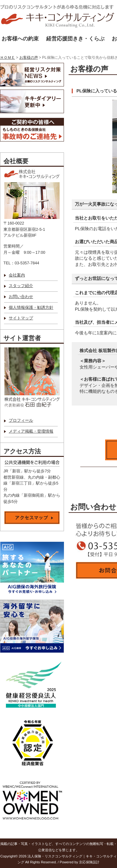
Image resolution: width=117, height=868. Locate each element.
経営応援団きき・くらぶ (75, 39)
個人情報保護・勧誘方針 (31, 308)
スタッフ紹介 (21, 286)
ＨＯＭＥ (7, 58)
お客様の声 (29, 58)
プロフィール (21, 420)
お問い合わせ (21, 297)
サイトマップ (21, 318)
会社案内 (17, 275)
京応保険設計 (89, 862)
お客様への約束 (20, 39)
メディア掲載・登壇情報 (31, 431)
